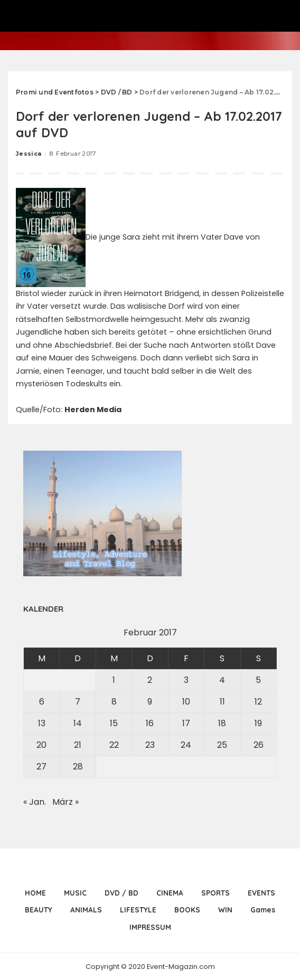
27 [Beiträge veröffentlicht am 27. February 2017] (41, 767)
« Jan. (35, 802)
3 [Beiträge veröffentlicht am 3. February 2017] (186, 680)
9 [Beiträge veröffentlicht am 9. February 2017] (150, 702)
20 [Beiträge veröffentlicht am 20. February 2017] (41, 745)
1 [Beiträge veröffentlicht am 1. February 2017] (114, 680)
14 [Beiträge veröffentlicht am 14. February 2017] (78, 723)
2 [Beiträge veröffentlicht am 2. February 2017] (150, 680)
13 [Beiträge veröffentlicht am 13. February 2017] (42, 723)
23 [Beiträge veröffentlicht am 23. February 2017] (150, 745)
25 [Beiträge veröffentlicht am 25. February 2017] (222, 745)
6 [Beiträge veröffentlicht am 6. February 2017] (42, 702)
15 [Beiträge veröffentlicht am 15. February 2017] (114, 723)
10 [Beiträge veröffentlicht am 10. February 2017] (186, 702)
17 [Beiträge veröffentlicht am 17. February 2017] (186, 723)
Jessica (29, 154)
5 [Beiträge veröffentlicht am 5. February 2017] (258, 680)
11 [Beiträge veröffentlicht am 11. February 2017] (222, 702)
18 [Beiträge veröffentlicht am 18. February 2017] (222, 723)
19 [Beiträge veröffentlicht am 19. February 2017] (258, 723)
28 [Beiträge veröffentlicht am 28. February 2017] (78, 767)
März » (65, 802)
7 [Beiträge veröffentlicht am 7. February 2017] (78, 702)
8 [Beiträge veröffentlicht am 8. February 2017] (114, 702)
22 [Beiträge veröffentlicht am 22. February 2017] (114, 745)
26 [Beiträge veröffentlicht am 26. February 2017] (259, 745)
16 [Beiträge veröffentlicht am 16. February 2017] (150, 723)
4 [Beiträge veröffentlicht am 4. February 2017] (222, 680)
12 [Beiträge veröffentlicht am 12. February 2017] (258, 702)
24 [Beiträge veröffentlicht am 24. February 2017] (186, 745)
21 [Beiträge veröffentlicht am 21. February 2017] (78, 745)
